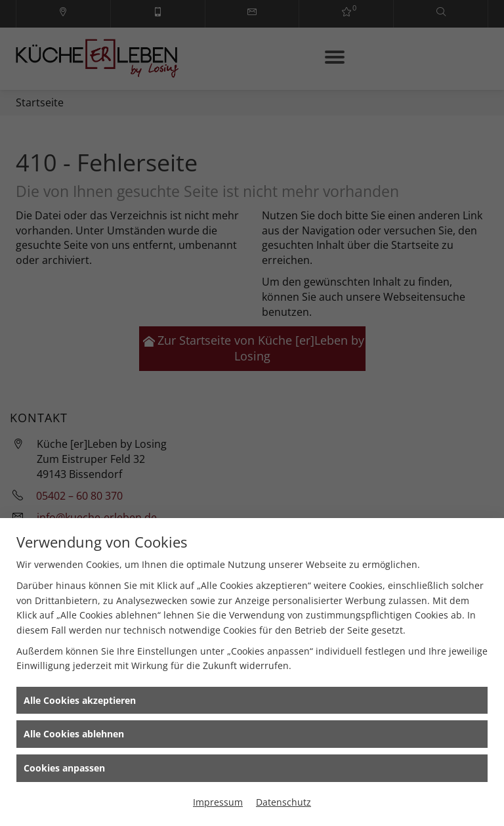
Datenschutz (283, 802)
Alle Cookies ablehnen (74, 734)
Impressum (218, 802)
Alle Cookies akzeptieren (80, 700)
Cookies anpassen (64, 768)
